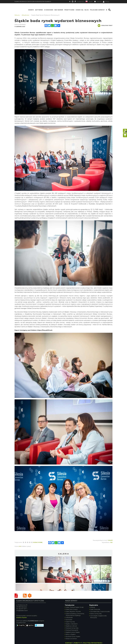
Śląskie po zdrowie (71, 626)
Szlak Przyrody (70, 622)
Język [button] (91, 2)
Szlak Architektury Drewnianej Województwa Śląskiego (74, 615)
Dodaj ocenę (38, 542)
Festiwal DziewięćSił (71, 630)
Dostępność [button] (80, 2)
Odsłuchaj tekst (105, 26)
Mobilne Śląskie (22, 618)
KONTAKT (69, 643)
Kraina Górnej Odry (96, 614)
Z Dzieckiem (49, 10)
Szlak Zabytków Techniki (73, 612)
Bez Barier (59, 10)
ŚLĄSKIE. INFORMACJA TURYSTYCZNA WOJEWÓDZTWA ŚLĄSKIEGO (33, 1)
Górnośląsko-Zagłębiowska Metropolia (98, 617)
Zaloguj (106, 2)
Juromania (68, 620)
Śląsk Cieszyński (95, 609)
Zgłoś (110, 540)
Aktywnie (39, 10)
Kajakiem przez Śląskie (72, 632)
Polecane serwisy (97, 10)
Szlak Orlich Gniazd (71, 609)
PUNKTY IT (78, 643)
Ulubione (98, 2)
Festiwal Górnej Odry (72, 628)
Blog (87, 10)
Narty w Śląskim (70, 634)
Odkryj (31, 10)
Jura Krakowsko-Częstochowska (100, 612)
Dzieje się (80, 10)
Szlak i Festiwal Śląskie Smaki (74, 607)
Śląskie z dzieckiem (71, 624)
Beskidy (92, 607)
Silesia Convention (71, 639)
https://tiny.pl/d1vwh (45, 330)
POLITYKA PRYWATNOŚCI (93, 643)
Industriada (69, 618)
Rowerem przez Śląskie (72, 637)
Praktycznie (69, 10)
